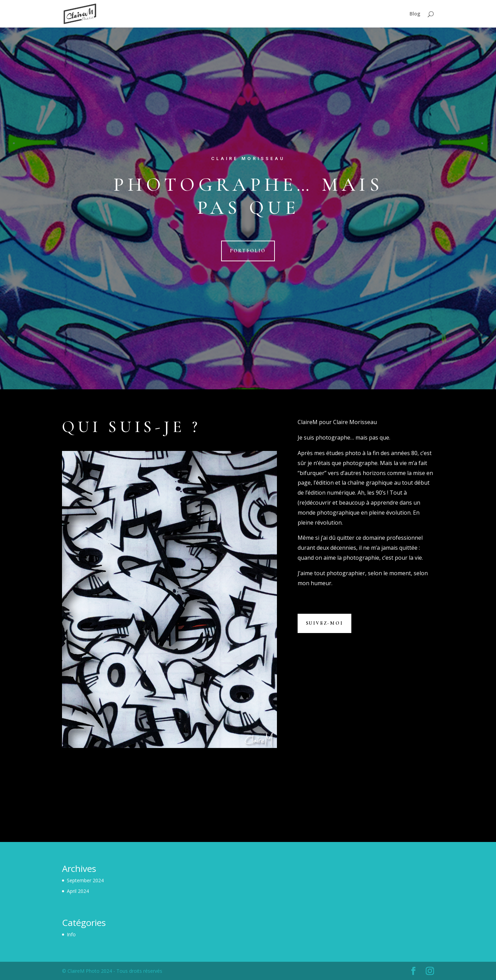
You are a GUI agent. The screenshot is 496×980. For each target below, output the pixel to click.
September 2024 (85, 880)
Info (71, 934)
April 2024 (78, 891)
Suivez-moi (324, 623)
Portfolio (248, 251)
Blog (415, 14)
